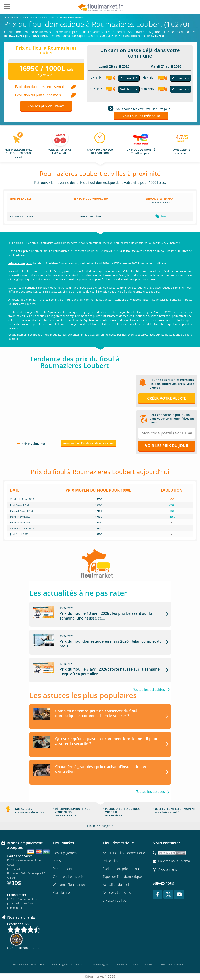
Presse (58, 861)
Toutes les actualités (149, 689)
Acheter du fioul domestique (124, 853)
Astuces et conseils (117, 892)
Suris (173, 300)
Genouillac (121, 300)
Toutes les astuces (150, 792)
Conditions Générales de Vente (28, 965)
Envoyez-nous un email (175, 861)
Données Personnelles (127, 965)
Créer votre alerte (167, 398)
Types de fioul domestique (122, 877)
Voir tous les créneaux (141, 116)
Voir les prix (129, 89)
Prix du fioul (112, 861)
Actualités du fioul (116, 885)
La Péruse (185, 300)
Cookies (149, 965)
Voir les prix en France (46, 106)
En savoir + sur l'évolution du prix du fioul (88, 443)
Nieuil (146, 300)
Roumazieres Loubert (22, 304)
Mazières (135, 300)
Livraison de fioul (115, 900)
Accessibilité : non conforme (174, 965)
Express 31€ (129, 78)
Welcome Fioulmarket (69, 885)
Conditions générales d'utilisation (68, 965)
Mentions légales (100, 965)
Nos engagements (66, 853)
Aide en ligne (168, 870)
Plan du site (61, 892)
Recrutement (62, 869)
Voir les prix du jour (167, 446)
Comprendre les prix (68, 877)
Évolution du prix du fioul (121, 869)
